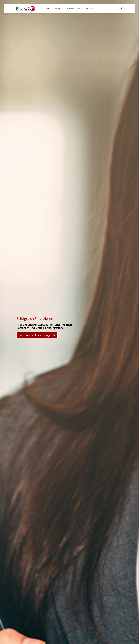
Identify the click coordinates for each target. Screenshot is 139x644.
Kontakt (80, 9)
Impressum (89, 9)
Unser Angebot (58, 9)
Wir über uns (70, 9)
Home (48, 9)
